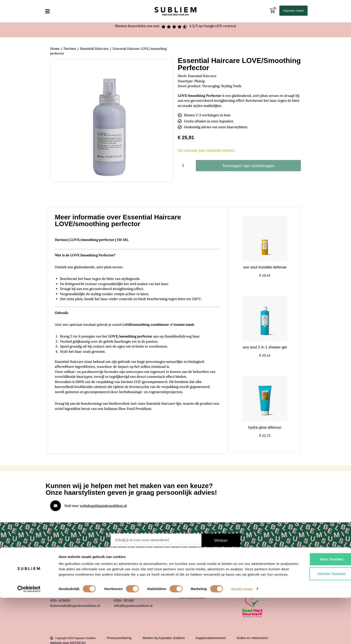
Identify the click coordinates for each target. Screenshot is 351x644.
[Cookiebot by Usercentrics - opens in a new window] (29, 635)
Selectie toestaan (314, 615)
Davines (69, 48)
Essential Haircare (93, 48)
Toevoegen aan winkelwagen (248, 166)
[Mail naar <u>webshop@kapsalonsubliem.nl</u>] (56, 506)
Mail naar (95, 505)
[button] (47, 11)
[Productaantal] (185, 166)
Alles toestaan (314, 600)
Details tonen (242, 635)
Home (55, 48)
